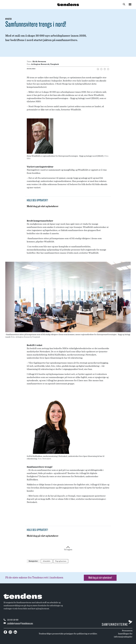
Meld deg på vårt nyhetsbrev (43, 206)
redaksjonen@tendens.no (18, 623)
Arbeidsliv (47, 561)
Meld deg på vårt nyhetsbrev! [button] (100, 578)
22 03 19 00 (11, 620)
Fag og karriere (61, 561)
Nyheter (8, 19)
